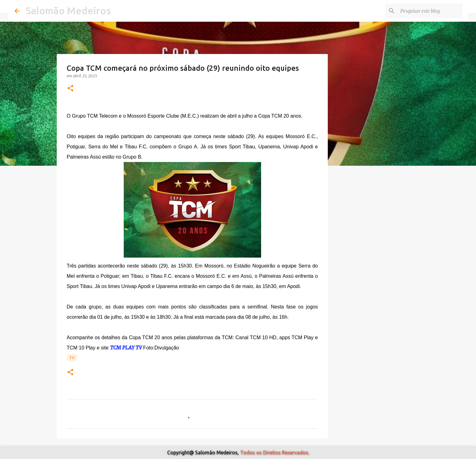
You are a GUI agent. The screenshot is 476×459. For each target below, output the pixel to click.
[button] (70, 89)
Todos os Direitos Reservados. (275, 452)
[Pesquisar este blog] (430, 11)
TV (72, 358)
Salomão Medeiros (68, 11)
